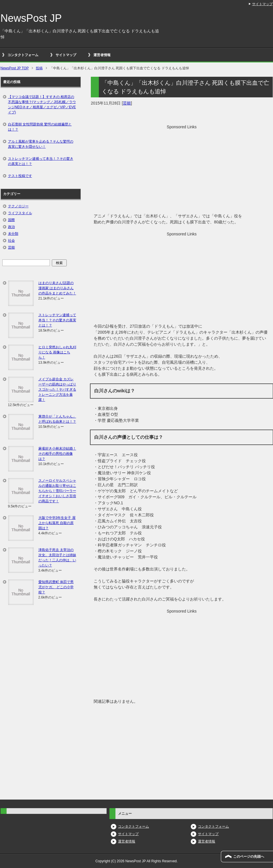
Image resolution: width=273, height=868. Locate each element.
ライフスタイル (20, 213)
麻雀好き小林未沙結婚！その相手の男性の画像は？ (57, 454)
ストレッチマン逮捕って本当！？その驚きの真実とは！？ (41, 161)
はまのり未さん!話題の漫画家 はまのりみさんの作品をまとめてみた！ (57, 288)
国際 (11, 220)
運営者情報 (102, 55)
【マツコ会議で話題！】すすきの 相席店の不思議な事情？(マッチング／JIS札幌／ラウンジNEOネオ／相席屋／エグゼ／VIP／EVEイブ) (42, 105)
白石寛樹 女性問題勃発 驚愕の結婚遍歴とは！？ (40, 127)
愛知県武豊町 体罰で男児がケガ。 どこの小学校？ (56, 587)
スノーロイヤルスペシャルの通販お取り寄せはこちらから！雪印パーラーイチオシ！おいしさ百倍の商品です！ (57, 491)
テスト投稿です (20, 176)
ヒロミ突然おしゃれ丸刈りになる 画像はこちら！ (57, 352)
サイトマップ (66, 55)
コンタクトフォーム (23, 55)
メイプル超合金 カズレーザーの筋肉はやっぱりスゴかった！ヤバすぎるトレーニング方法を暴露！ (57, 389)
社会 (11, 241)
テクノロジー (18, 206)
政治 (11, 227)
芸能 (127, 103)
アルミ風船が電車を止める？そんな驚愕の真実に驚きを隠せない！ (41, 144)
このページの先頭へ (249, 857)
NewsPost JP (31, 18)
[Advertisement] (182, 170)
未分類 (13, 234)
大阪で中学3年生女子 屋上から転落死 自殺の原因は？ (57, 523)
